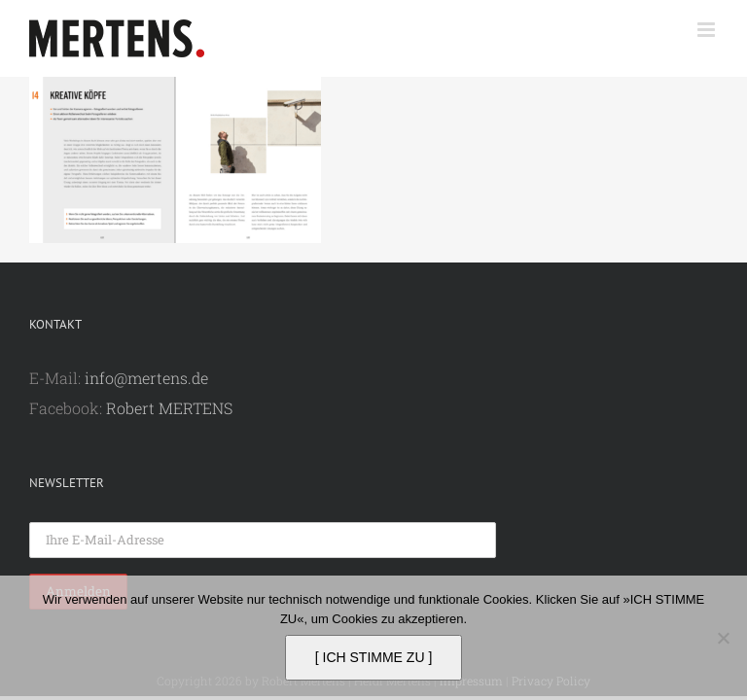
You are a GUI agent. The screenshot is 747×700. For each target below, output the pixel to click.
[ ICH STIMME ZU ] (374, 657)
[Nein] (723, 638)
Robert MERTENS (169, 408)
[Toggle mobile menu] (708, 30)
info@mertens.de (146, 378)
